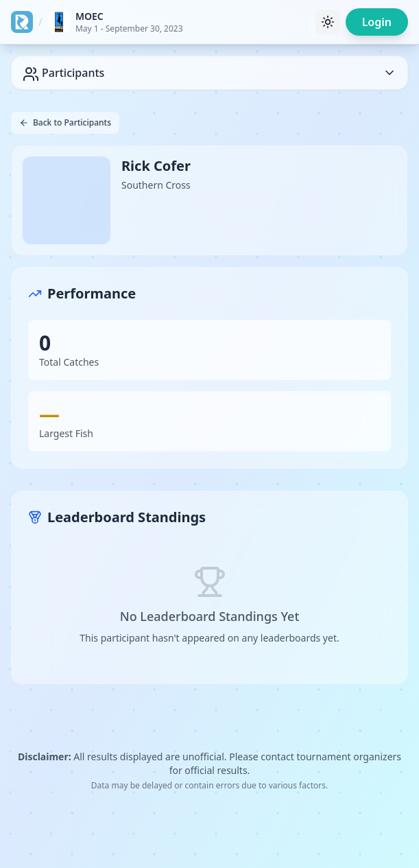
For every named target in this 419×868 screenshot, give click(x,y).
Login (377, 22)
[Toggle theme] (328, 22)
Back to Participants (65, 122)
